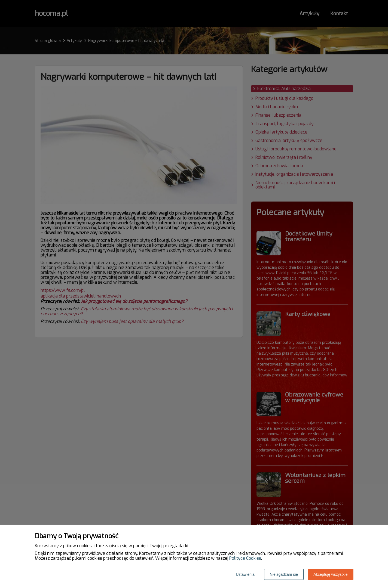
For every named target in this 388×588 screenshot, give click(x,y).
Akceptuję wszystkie (330, 574)
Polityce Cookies (245, 558)
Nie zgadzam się (284, 574)
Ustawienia (245, 574)
